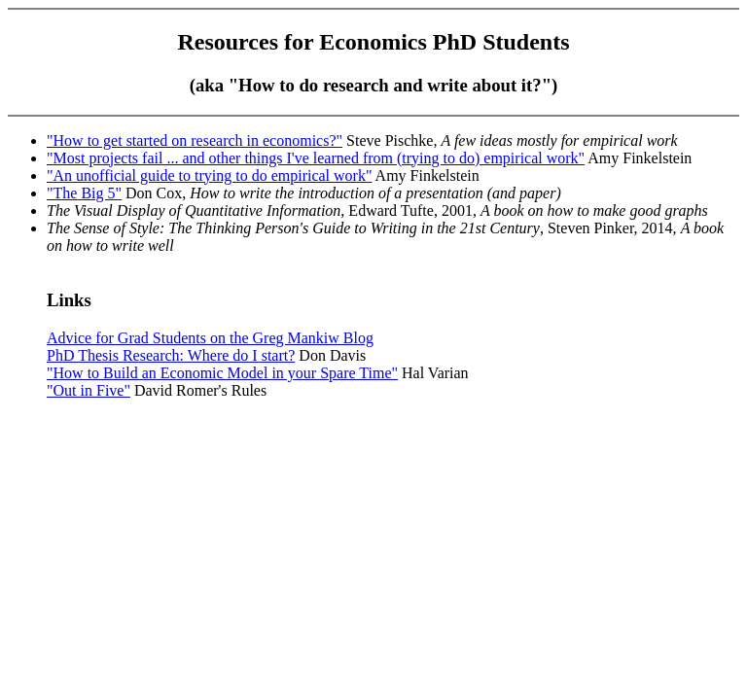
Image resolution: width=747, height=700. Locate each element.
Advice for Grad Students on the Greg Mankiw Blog (210, 338)
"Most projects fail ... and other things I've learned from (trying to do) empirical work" (316, 158)
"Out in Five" (89, 390)
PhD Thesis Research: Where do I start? (171, 355)
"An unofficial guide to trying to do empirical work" (209, 175)
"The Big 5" (84, 193)
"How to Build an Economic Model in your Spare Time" (222, 373)
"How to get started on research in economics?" (195, 140)
